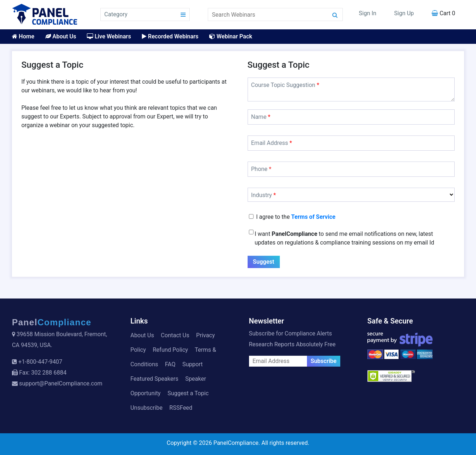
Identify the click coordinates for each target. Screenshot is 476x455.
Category (116, 14)
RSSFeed (181, 408)
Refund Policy (170, 350)
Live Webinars (109, 36)
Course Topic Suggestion (285, 85)
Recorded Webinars (170, 36)
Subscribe (324, 361)
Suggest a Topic (188, 393)
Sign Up (404, 13)
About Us (61, 36)
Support (193, 364)
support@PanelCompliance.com (61, 383)
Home (23, 36)
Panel (52, 322)
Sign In (367, 13)
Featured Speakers (154, 379)
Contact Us (175, 335)
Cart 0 (443, 13)
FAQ (170, 364)
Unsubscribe (146, 408)
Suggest (264, 262)
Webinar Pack (231, 36)
